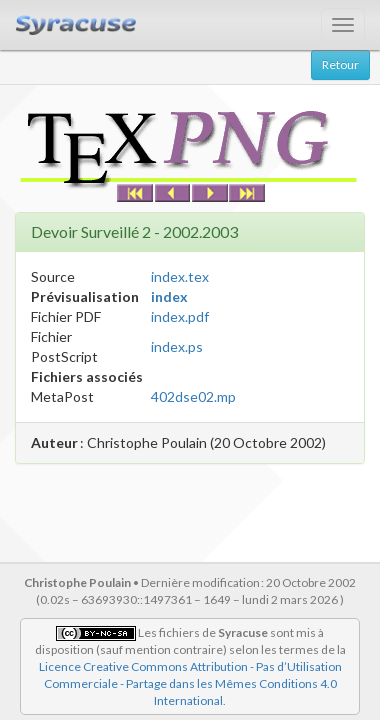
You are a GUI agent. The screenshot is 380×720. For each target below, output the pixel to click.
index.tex (180, 276)
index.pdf (180, 316)
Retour (340, 64)
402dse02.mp (193, 396)
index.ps (177, 346)
